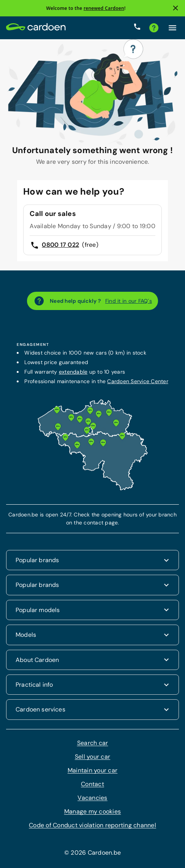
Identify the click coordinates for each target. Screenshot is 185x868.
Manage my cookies (92, 811)
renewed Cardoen (104, 8)
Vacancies (92, 798)
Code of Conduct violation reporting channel (92, 825)
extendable (73, 372)
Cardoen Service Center (138, 381)
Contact (92, 784)
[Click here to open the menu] (172, 28)
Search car (93, 743)
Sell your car (92, 757)
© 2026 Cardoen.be (92, 853)
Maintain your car (92, 770)
